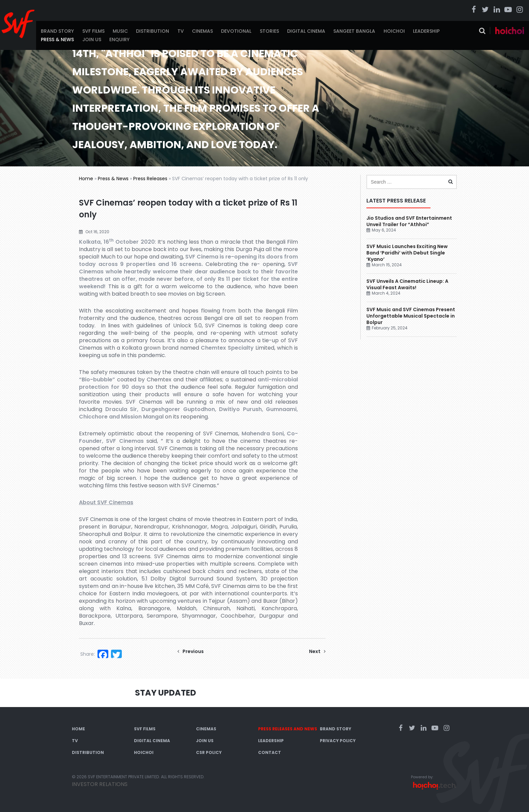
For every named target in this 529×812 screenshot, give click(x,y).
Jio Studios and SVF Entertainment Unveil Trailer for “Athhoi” (409, 221)
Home (86, 179)
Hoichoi (394, 31)
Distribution (152, 31)
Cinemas (202, 31)
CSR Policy (209, 752)
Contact (270, 752)
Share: (88, 654)
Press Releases (150, 179)
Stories (269, 31)
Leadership (426, 31)
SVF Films (93, 31)
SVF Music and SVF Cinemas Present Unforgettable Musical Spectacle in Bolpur (411, 316)
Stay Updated (165, 693)
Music (120, 31)
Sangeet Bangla (354, 31)
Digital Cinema (306, 31)
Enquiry (119, 39)
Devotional (236, 31)
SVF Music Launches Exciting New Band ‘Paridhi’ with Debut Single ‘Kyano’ (407, 253)
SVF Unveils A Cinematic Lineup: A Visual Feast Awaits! (407, 284)
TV (181, 31)
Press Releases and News (288, 729)
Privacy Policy (338, 741)
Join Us (92, 39)
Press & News (57, 39)
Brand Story (57, 31)
